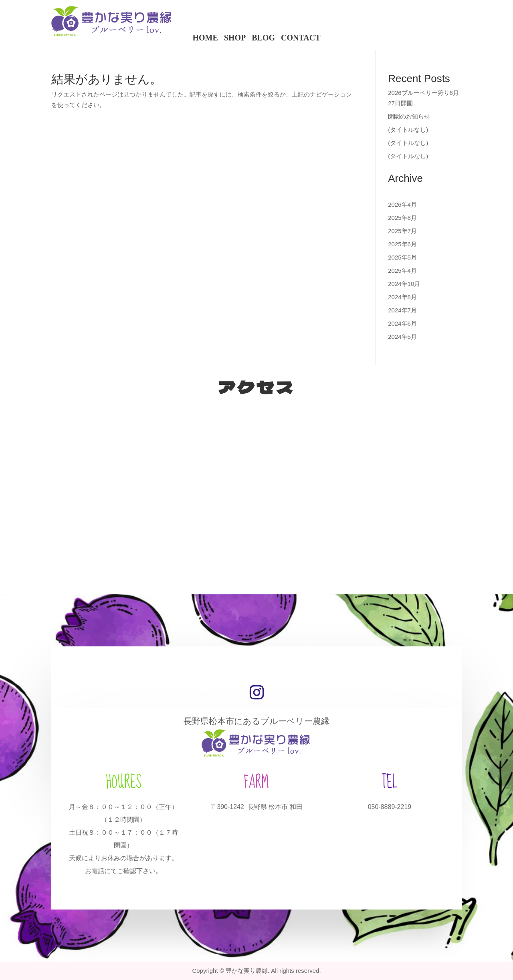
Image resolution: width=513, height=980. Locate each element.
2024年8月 (402, 297)
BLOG (263, 37)
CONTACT (301, 37)
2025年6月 (402, 244)
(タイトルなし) (408, 130)
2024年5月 (402, 337)
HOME (205, 37)
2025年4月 (402, 271)
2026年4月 (402, 204)
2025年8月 (402, 218)
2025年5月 (402, 257)
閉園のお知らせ (409, 116)
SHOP (235, 37)
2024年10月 (404, 284)
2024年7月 (402, 310)
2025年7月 (402, 231)
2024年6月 (402, 323)
